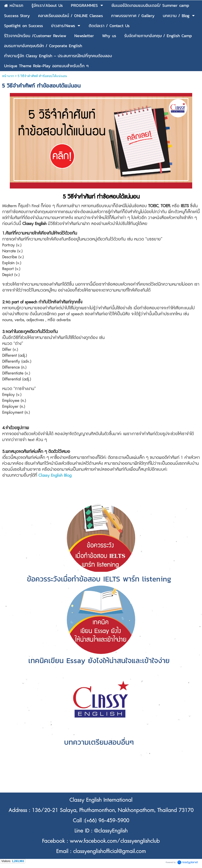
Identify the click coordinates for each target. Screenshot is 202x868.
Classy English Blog (55, 475)
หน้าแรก (8, 76)
